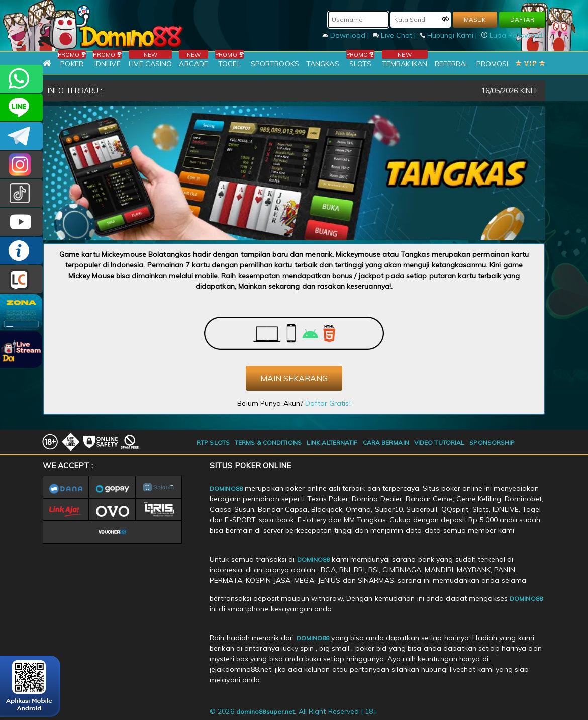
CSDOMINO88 (21, 107)
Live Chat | (395, 35)
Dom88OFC (21, 165)
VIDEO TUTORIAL (439, 443)
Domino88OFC (21, 136)
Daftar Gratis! (328, 403)
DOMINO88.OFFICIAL (21, 222)
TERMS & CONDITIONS (268, 443)
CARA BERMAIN (386, 443)
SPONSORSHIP (492, 443)
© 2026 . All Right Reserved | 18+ (293, 711)
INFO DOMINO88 (21, 251)
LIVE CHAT (21, 279)
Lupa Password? (514, 35)
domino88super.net (266, 712)
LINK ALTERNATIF (332, 443)
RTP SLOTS (213, 443)
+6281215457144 (21, 79)
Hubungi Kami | (450, 35)
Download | (347, 35)
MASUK (475, 19)
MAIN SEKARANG (294, 378)
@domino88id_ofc (21, 193)
